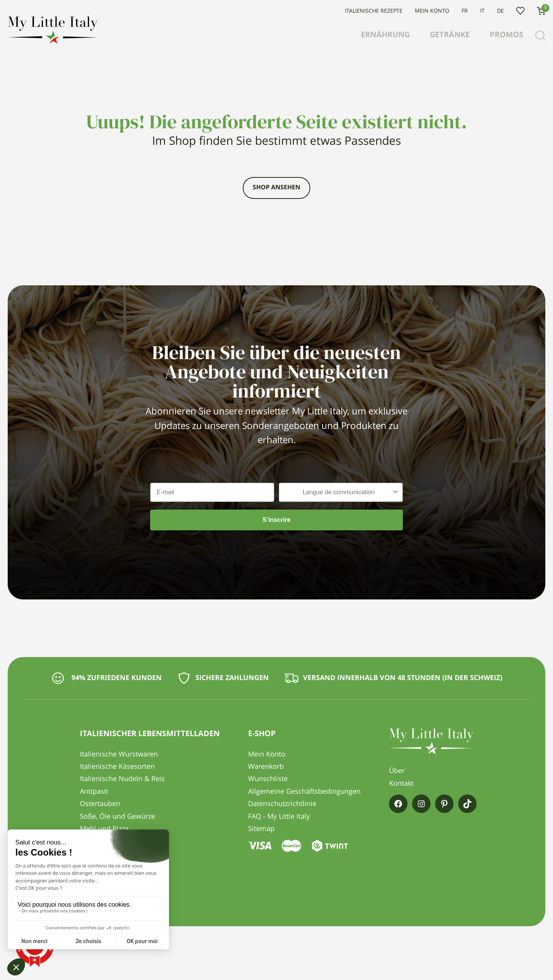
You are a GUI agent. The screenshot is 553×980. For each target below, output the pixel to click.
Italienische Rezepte (374, 11)
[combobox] (339, 492)
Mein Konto (432, 11)
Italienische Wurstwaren (119, 755)
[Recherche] (540, 36)
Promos (507, 35)
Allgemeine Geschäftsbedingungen (304, 792)
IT (482, 11)
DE (500, 11)
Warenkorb (266, 767)
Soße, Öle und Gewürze (118, 817)
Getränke (450, 35)
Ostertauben (100, 804)
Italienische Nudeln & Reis (122, 779)
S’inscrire (277, 520)
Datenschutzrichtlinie (282, 804)
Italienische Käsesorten (117, 767)
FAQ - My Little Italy (279, 817)
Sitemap (261, 829)
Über (397, 771)
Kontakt (401, 784)
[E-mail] (212, 492)
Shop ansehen (276, 188)
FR (465, 11)
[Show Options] (396, 492)
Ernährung (385, 35)
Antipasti (94, 792)
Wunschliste (520, 11)
